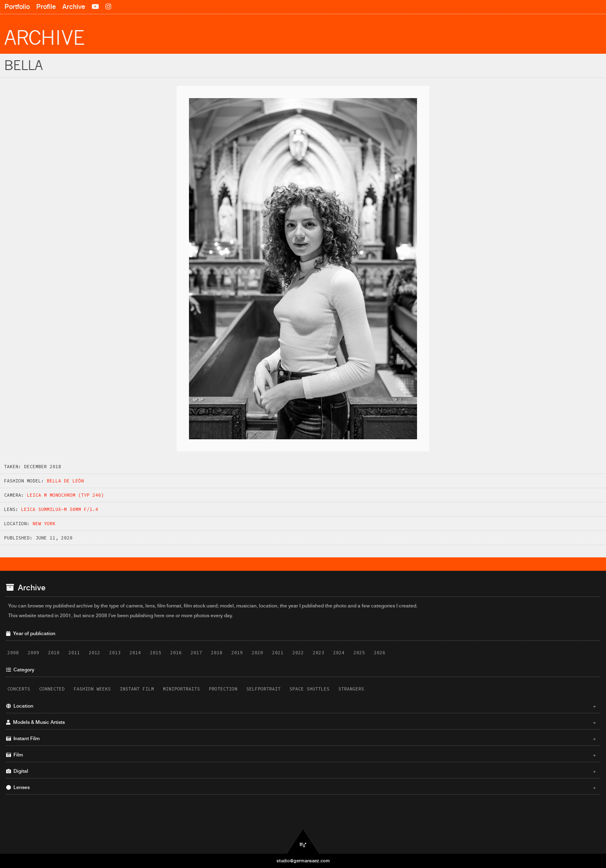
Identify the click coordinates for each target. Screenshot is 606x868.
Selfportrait (263, 689)
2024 (339, 653)
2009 (33, 653)
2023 (318, 653)
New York (44, 524)
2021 (278, 653)
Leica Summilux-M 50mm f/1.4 (60, 509)
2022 (298, 653)
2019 (237, 653)
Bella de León (65, 481)
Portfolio (17, 7)
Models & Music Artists (301, 722)
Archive (74, 7)
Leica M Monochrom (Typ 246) (65, 495)
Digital (301, 771)
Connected (52, 689)
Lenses (301, 787)
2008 (13, 653)
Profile (46, 7)
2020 (257, 653)
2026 (380, 653)
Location (301, 706)
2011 (74, 653)
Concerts (19, 689)
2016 (176, 653)
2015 (156, 653)
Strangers (351, 689)
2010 (54, 653)
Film (301, 755)
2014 (135, 653)
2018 (217, 653)
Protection (223, 689)
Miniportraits (181, 689)
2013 (115, 653)
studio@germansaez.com (303, 861)
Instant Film (137, 689)
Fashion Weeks (92, 689)
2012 (94, 653)
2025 (359, 653)
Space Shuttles (310, 689)
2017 (196, 653)
